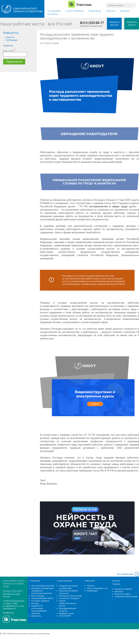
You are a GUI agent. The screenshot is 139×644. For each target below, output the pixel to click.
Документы (36, 616)
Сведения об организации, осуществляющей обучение (39, 610)
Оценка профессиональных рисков (68, 603)
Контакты (53, 14)
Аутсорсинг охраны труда (70, 596)
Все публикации (125, 574)
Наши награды (38, 596)
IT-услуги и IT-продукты (69, 598)
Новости (10, 37)
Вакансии (119, 591)
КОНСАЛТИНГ (65, 616)
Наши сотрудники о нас (97, 588)
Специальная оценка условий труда (68, 587)
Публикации (12, 40)
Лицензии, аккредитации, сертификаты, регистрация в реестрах (43, 591)
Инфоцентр (95, 11)
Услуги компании (75, 11)
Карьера (125, 11)
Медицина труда (66, 613)
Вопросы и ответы (123, 594)
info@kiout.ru (8, 613)
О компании (54, 11)
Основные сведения (40, 601)
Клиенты (111, 11)
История (35, 603)
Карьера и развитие (123, 589)
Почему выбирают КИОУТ (42, 598)
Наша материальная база (43, 586)
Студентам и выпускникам (126, 597)
